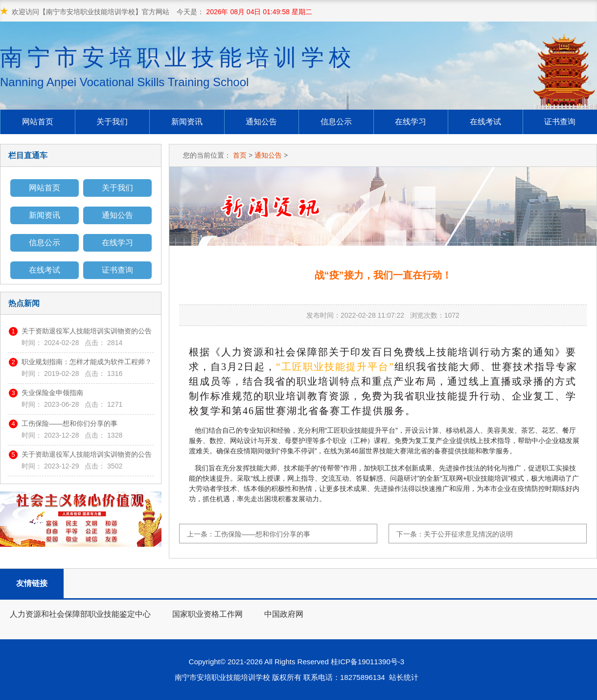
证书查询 (560, 122)
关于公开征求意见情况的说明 (468, 534)
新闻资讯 (187, 122)
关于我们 (112, 122)
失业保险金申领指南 (52, 393)
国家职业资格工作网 (207, 614)
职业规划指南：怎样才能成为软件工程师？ (87, 362)
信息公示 (336, 122)
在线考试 (485, 122)
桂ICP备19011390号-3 (369, 662)
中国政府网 (284, 614)
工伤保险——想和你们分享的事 (69, 423)
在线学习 (411, 122)
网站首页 (38, 122)
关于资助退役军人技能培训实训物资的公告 (87, 331)
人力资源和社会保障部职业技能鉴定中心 (80, 614)
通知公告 (261, 122)
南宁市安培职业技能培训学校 (178, 67)
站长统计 (404, 677)
